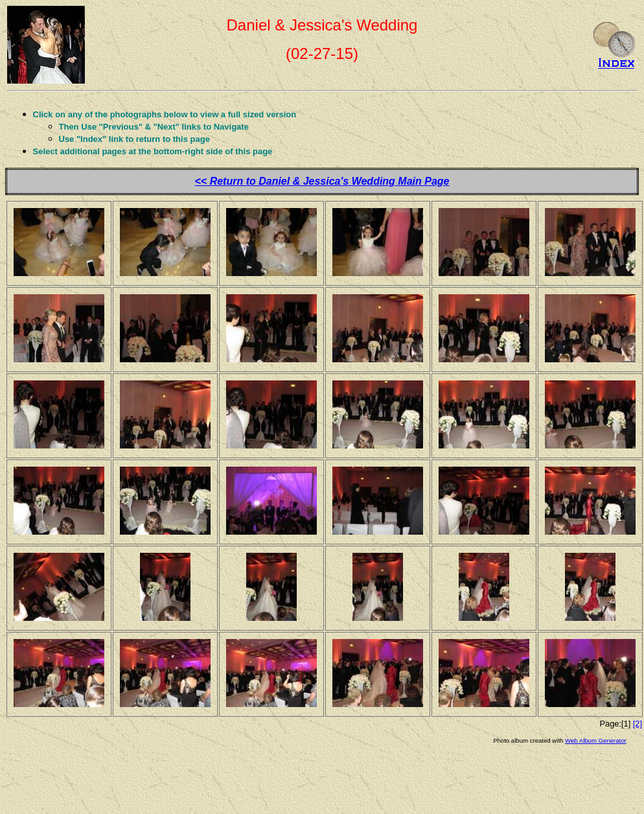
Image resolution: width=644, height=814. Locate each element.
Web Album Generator (596, 740)
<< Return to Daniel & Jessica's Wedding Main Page (322, 181)
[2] (638, 724)
